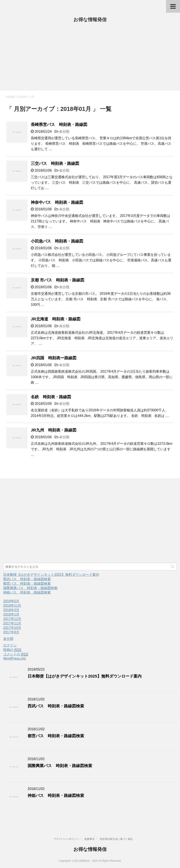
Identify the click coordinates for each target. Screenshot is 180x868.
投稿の (12, 650)
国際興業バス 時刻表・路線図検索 (30, 588)
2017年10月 (12, 628)
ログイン (10, 645)
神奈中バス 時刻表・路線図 (57, 202)
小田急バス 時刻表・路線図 (57, 241)
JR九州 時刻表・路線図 (54, 430)
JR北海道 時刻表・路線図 (56, 319)
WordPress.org (14, 658)
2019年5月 (11, 601)
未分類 (64, 132)
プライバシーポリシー (66, 839)
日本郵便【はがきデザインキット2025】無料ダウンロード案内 (51, 575)
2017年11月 (12, 623)
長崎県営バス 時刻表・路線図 (59, 125)
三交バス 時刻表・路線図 (55, 163)
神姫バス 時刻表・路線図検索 (27, 592)
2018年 (22, 97)
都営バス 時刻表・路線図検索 (27, 583)
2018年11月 (12, 606)
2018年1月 (11, 614)
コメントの (16, 654)
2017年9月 (11, 632)
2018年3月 (11, 610)
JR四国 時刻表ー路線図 (54, 358)
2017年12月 (12, 619)
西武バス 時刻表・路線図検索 (27, 579)
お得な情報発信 (90, 20)
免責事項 (89, 839)
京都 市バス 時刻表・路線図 (58, 280)
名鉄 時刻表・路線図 (51, 397)
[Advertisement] (90, 59)
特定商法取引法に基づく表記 (116, 839)
